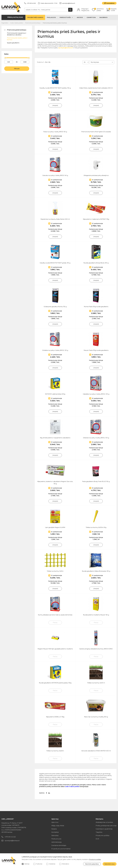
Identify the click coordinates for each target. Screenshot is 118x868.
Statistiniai (51, 864)
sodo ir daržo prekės (72, 787)
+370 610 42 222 (30, 3)
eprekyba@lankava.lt (67, 3)
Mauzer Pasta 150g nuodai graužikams (96, 350)
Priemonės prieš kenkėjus (33, 23)
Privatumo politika (102, 836)
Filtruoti (17, 69)
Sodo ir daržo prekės (17, 23)
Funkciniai (38, 864)
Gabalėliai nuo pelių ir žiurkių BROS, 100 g (96, 394)
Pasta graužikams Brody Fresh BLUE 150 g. (96, 481)
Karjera (54, 829)
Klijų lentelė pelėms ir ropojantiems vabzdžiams (55, 438)
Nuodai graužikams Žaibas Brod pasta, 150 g (96, 571)
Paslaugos (51, 17)
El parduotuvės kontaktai (61, 849)
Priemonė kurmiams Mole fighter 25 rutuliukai (96, 132)
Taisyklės (99, 832)
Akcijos (80, 17)
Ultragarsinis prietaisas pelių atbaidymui (96, 175)
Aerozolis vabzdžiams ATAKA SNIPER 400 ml (96, 751)
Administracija (56, 842)
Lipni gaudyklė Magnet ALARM (55, 527)
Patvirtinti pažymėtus (92, 864)
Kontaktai (55, 832)
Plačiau (55, 623)
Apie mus (55, 822)
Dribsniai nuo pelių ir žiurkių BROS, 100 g (96, 438)
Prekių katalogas (15, 17)
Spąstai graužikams (13, 43)
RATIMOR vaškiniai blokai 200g (55, 394)
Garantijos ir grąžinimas (104, 829)
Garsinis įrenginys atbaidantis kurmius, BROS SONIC (96, 649)
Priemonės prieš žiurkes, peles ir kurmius (55, 23)
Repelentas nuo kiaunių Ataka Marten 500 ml (55, 219)
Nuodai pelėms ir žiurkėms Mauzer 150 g (96, 615)
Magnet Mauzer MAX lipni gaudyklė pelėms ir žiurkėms (55, 649)
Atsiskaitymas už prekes (104, 822)
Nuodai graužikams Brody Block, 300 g (96, 263)
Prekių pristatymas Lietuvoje (106, 826)
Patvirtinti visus (110, 864)
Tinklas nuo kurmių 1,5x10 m (96, 683)
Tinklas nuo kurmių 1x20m (55, 571)
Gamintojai (91, 17)
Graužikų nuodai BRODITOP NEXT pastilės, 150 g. (55, 88)
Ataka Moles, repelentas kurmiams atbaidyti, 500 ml (96, 88)
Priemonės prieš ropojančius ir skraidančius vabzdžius (17, 34)
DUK (97, 839)
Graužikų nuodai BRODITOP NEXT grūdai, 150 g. (55, 263)
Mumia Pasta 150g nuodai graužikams (96, 307)
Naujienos (103, 17)
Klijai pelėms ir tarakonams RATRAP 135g (96, 219)
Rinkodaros (64, 864)
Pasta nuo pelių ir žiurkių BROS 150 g (55, 132)
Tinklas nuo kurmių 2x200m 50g (96, 527)
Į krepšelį (55, 105)
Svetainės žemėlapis (59, 845)
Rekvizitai (55, 836)
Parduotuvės (56, 839)
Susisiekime (110, 3)
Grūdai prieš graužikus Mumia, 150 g (55, 307)
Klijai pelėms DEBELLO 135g (55, 717)
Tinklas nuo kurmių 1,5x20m (55, 751)
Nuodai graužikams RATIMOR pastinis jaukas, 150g (55, 683)
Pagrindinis (5, 23)
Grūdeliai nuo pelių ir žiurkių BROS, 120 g (55, 350)
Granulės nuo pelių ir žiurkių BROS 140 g (55, 175)
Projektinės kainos (35, 17)
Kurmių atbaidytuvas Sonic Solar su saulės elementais (55, 615)
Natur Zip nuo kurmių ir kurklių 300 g (96, 717)
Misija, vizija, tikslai (58, 826)
